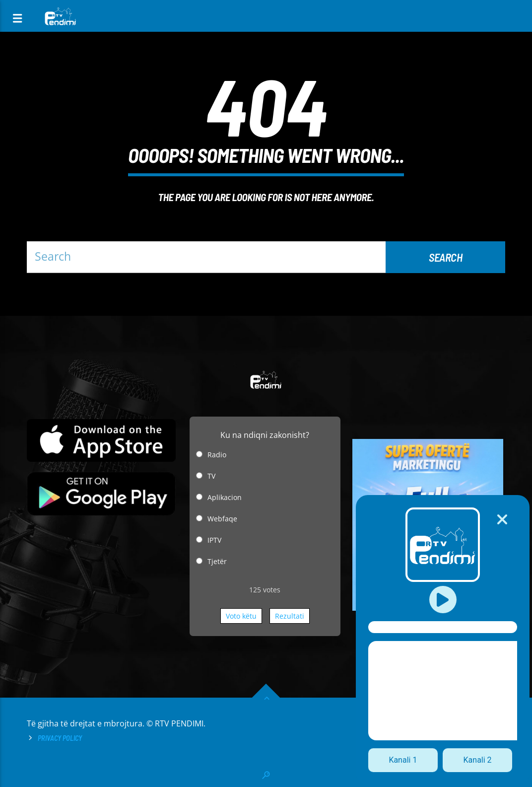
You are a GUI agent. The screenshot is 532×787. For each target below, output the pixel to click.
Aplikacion (225, 497)
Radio (217, 455)
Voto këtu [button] (241, 616)
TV (211, 476)
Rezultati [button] (290, 616)
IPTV (214, 540)
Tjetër (217, 561)
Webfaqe (222, 519)
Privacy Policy (60, 738)
